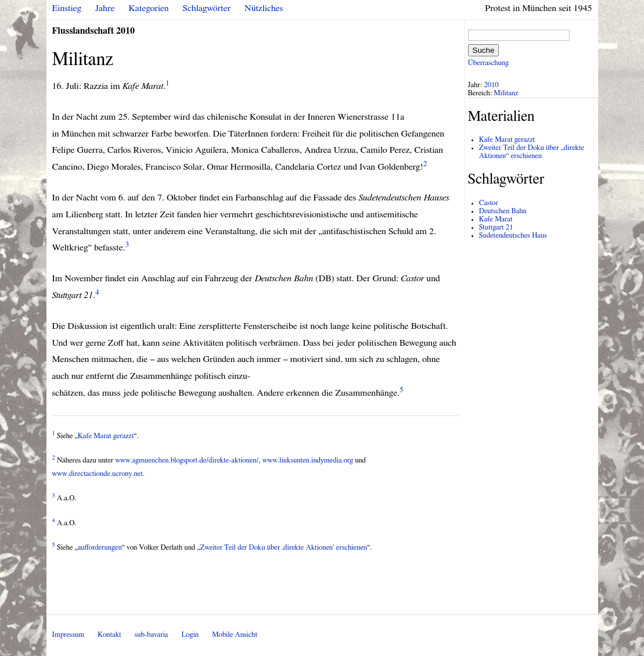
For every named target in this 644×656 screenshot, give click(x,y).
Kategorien (149, 8)
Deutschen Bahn (503, 211)
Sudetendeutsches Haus (513, 236)
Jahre (105, 8)
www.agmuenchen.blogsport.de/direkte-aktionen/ (187, 460)
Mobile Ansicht (235, 635)
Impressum (69, 635)
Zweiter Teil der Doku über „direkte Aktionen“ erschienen (532, 152)
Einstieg (67, 8)
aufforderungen (100, 548)
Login (190, 635)
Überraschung (488, 63)
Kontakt (109, 635)
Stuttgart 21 (496, 227)
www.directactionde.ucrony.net (98, 474)
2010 (491, 85)
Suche (484, 50)
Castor (489, 203)
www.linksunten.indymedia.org (308, 460)
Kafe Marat (496, 219)
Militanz (506, 93)
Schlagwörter (207, 8)
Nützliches (264, 8)
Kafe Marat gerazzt (106, 436)
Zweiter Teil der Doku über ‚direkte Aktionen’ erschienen (283, 548)
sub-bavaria (151, 635)
